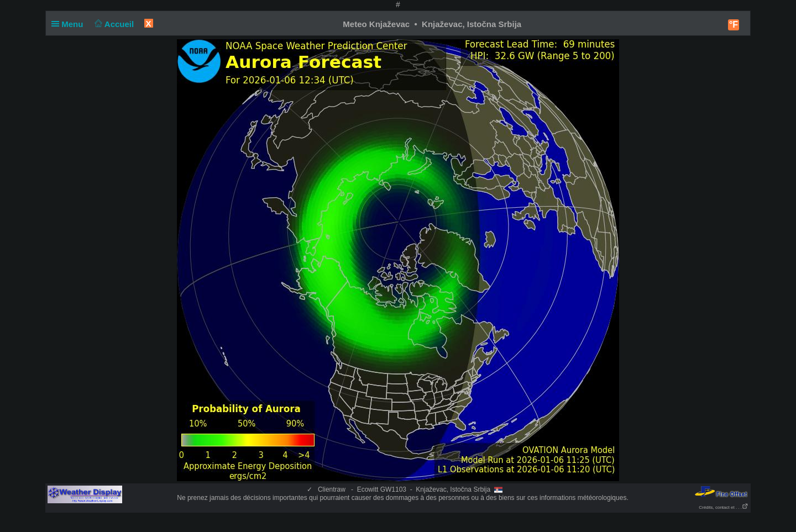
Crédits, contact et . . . (724, 507)
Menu (70, 24)
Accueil (113, 24)
